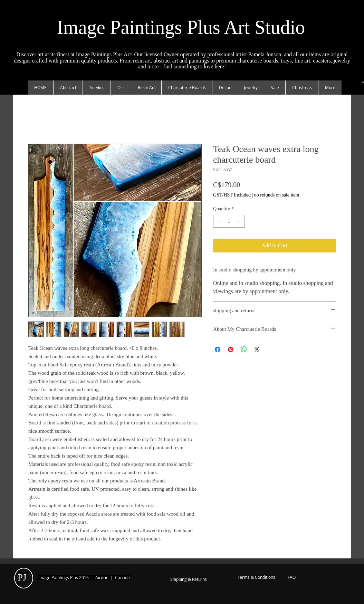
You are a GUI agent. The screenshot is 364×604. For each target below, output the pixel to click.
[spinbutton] (229, 221)
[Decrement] (218, 221)
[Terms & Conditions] (256, 577)
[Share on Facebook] (218, 349)
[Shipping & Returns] (189, 579)
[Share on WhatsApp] (244, 349)
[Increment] (240, 221)
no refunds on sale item (277, 195)
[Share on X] (257, 349)
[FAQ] (292, 577)
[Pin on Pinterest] (231, 349)
